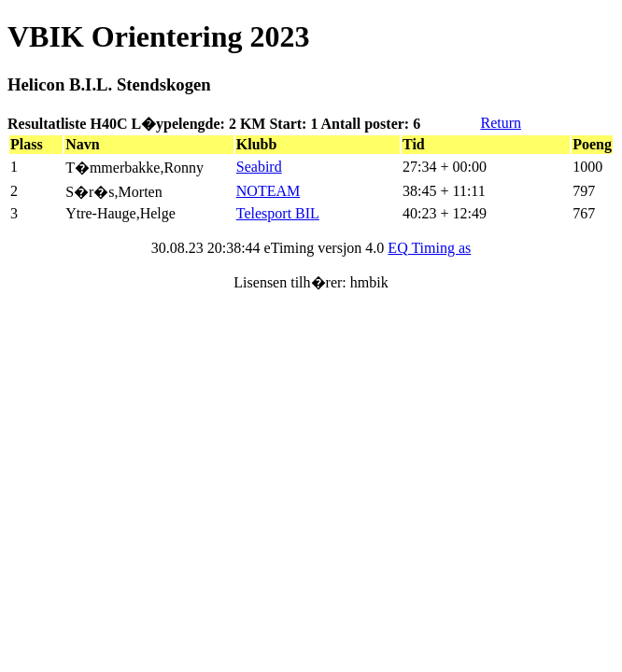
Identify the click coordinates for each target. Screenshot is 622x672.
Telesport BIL (278, 213)
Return (501, 123)
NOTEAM (268, 191)
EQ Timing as (429, 248)
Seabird (259, 167)
